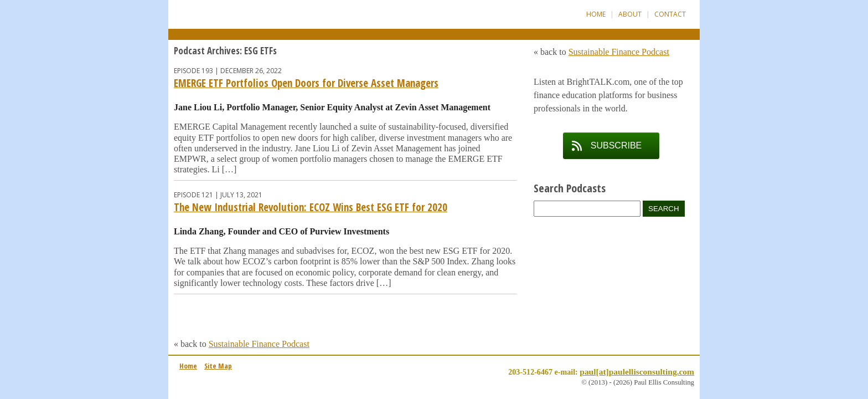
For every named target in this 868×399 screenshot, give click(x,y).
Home (596, 14)
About (630, 14)
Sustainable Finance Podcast (259, 344)
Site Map (218, 366)
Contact (670, 14)
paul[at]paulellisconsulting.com (637, 372)
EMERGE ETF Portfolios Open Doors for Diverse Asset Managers (306, 83)
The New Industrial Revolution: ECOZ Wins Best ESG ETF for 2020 (311, 207)
